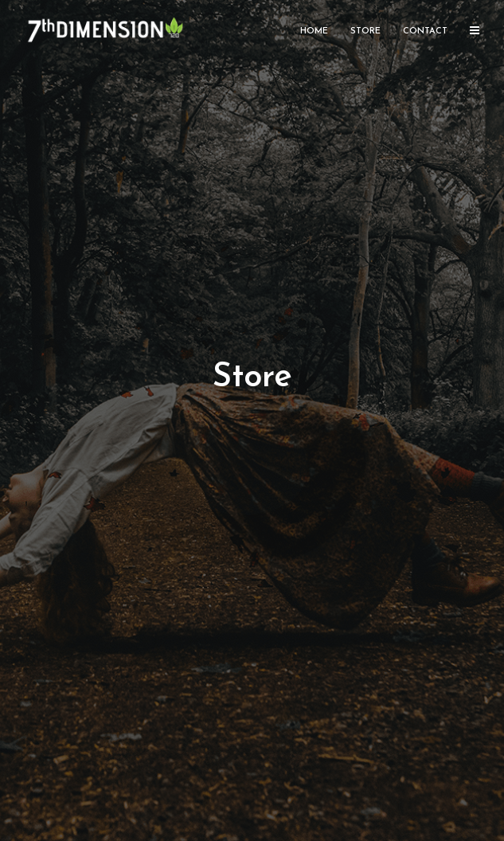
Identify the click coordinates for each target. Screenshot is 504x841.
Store (365, 31)
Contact (425, 31)
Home (314, 31)
